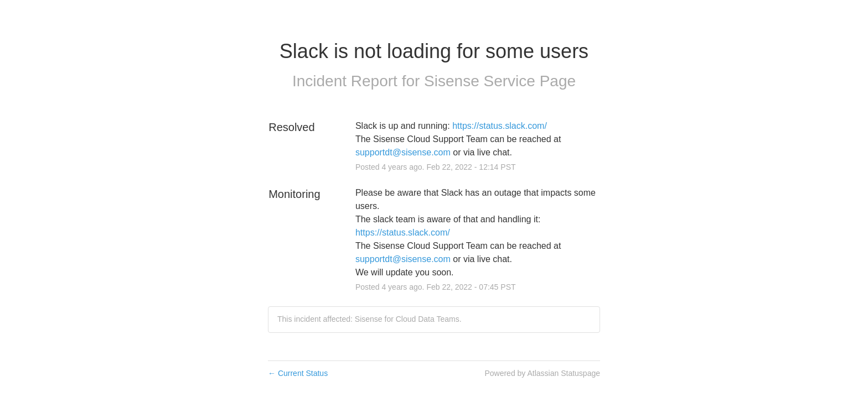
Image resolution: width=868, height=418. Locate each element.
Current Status (298, 373)
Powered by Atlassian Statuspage (542, 373)
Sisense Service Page (500, 81)
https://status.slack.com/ (500, 126)
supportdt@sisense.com (403, 152)
